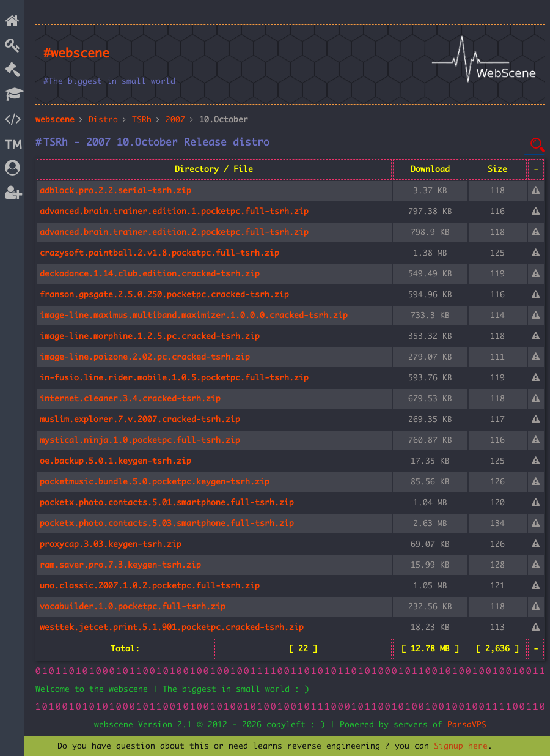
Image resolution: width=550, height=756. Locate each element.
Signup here (461, 746)
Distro (103, 120)
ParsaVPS (467, 725)
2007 (175, 120)
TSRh (142, 120)
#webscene (76, 54)
